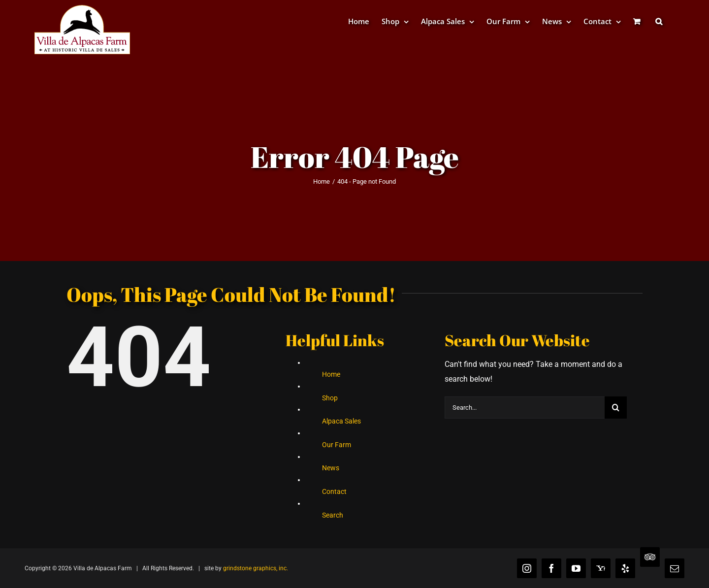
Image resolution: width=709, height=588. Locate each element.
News (331, 468)
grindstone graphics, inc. (256, 568)
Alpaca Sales (341, 421)
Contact (334, 491)
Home (331, 374)
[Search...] (525, 408)
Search (333, 515)
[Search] (616, 408)
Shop (330, 398)
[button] (659, 21)
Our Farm (337, 445)
